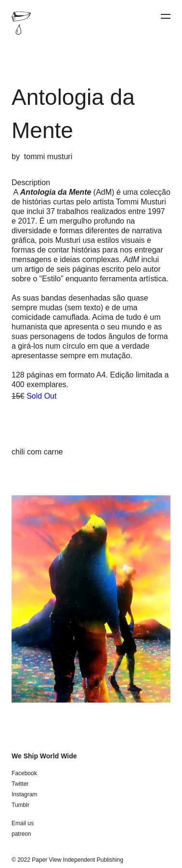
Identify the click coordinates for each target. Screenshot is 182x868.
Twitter (20, 784)
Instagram (24, 794)
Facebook (24, 773)
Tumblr (20, 805)
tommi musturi (48, 157)
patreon (21, 834)
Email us (23, 823)
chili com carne (37, 452)
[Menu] (166, 17)
